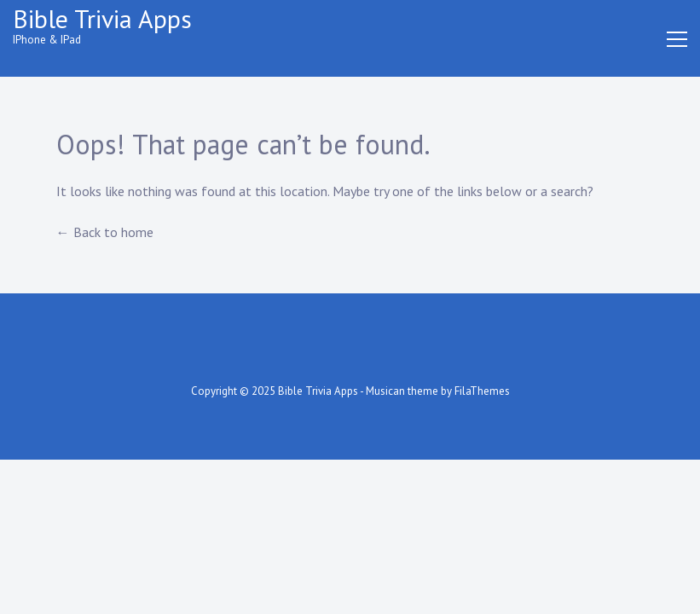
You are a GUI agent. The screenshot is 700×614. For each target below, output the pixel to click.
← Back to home (105, 232)
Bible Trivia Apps (102, 18)
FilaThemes (482, 391)
